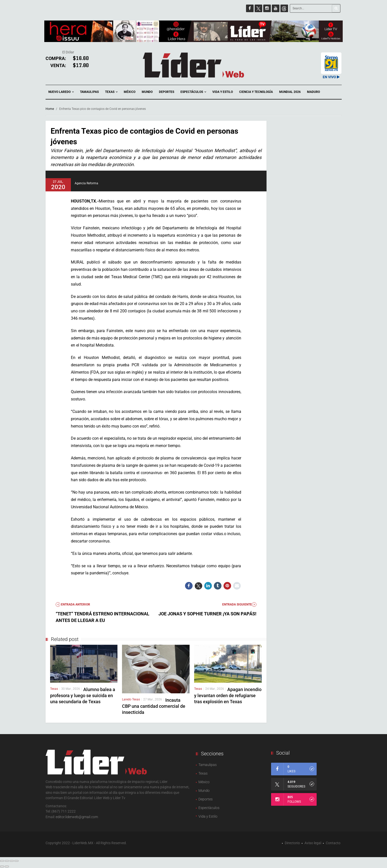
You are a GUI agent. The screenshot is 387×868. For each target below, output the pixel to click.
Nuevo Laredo (61, 92)
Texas (111, 92)
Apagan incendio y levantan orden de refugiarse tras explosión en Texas (228, 695)
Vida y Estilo (223, 92)
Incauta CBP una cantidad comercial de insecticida (154, 706)
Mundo (147, 92)
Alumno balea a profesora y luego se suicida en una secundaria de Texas (83, 695)
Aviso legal (313, 843)
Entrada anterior (73, 604)
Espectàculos (209, 808)
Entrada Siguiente (239, 604)
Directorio (292, 843)
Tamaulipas (89, 92)
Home (50, 109)
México (130, 92)
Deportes (167, 92)
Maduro (313, 92)
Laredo (127, 699)
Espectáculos (193, 92)
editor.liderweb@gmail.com (77, 817)
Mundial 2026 (290, 92)
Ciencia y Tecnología (256, 92)
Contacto (333, 843)
